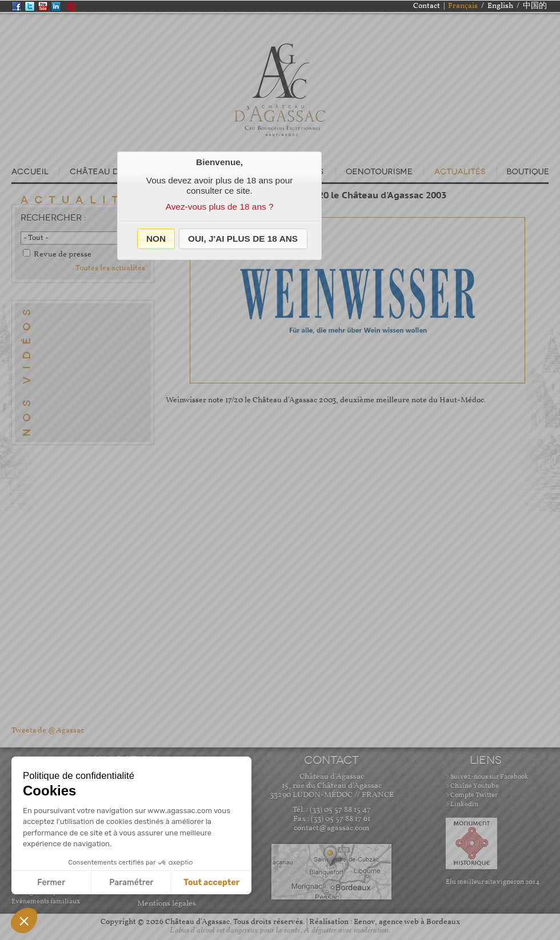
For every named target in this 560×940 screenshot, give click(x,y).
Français (463, 6)
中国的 (535, 6)
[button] (156, 239)
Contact (427, 6)
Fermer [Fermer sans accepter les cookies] (51, 883)
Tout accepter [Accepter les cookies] (211, 883)
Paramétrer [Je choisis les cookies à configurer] (131, 883)
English (500, 6)
